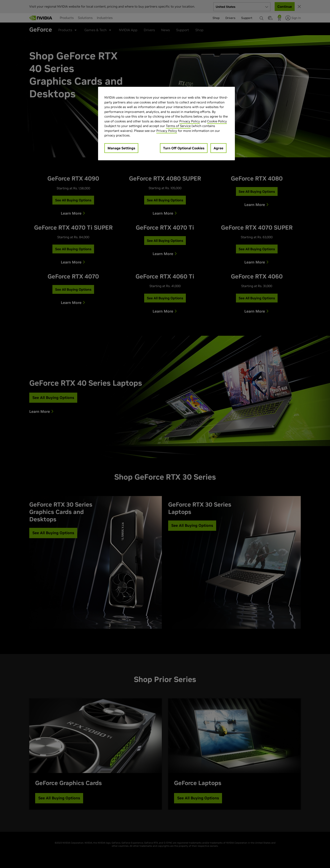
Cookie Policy (217, 121)
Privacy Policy (190, 121)
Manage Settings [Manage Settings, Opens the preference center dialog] (121, 148)
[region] (166, 124)
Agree (218, 148)
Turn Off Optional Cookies (184, 148)
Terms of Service (178, 126)
